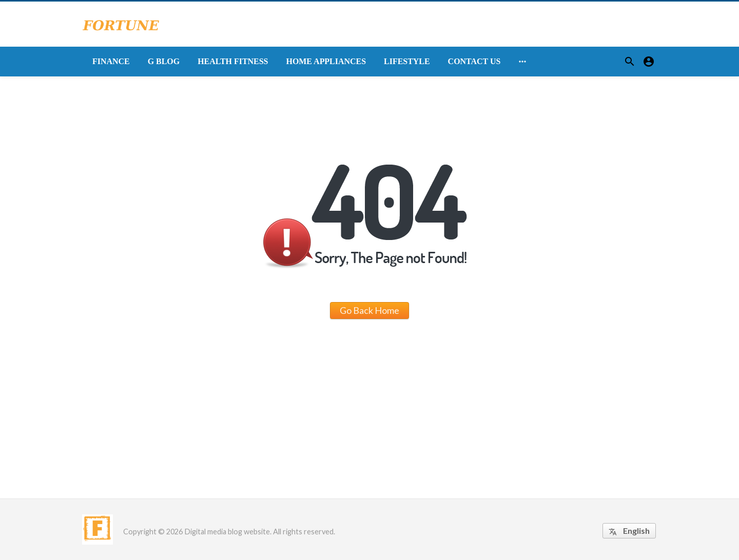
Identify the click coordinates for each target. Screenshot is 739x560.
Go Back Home (369, 310)
